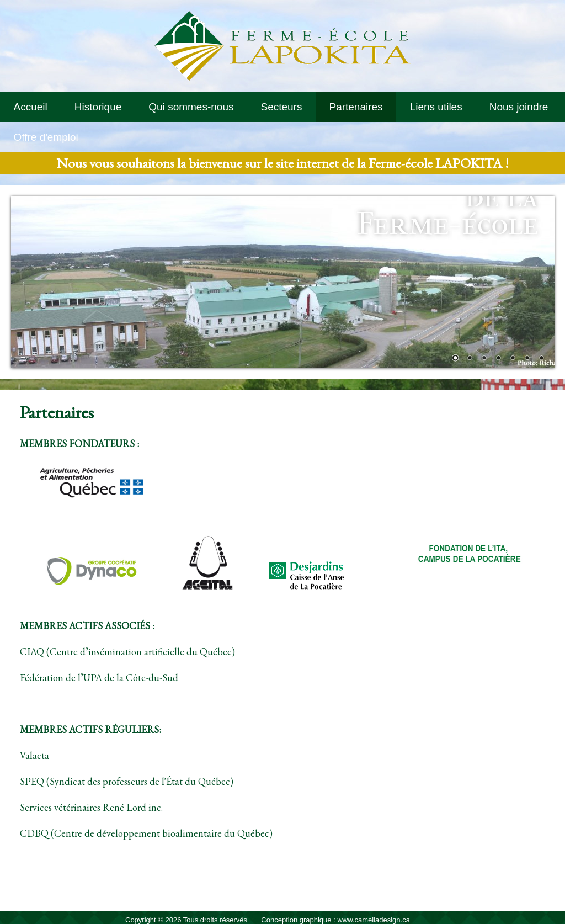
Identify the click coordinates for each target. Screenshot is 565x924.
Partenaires (356, 107)
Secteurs (281, 107)
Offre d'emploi (46, 137)
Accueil (31, 107)
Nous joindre (519, 107)
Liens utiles (436, 107)
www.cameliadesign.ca (374, 920)
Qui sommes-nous (191, 107)
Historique (98, 107)
